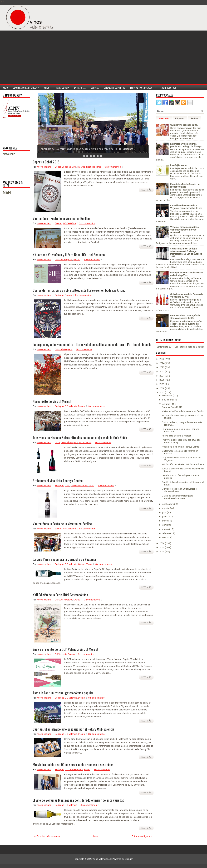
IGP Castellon (69, 223)
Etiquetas (180, 118)
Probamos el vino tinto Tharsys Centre (58, 481)
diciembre (168, 396)
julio (165, 512)
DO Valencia (71, 406)
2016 (162, 543)
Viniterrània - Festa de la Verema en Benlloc (61, 218)
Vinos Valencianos (102, 859)
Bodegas (95, 88)
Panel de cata (63, 88)
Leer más (146, 190)
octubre (166, 404)
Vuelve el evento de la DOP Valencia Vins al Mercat (66, 649)
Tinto (99, 167)
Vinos (49, 87)
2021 (162, 376)
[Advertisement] (178, 60)
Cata (74, 167)
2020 (162, 380)
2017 (162, 392)
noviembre (168, 400)
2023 (162, 367)
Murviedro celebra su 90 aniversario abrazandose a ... (179, 490)
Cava (57, 442)
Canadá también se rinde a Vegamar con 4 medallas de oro (186, 207)
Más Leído (164, 118)
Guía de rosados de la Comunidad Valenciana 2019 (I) (187, 295)
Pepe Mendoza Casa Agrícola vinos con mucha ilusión (185, 317)
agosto (166, 508)
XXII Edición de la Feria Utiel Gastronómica (60, 595)
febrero (166, 533)
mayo (165, 521)
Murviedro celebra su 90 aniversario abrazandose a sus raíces (73, 765)
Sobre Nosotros (168, 88)
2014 (162, 552)
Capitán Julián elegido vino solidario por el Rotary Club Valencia (73, 729)
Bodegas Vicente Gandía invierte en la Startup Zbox (186, 274)
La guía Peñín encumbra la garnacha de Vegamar (65, 559)
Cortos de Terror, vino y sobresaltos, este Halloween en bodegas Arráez (79, 290)
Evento (58, 223)
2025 (162, 359)
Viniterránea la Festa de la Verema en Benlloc (62, 524)
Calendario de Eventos (115, 88)
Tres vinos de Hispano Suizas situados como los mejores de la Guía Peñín (80, 438)
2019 (162, 384)
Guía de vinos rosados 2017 (184, 125)
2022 (162, 372)
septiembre (168, 504)
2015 (162, 547)
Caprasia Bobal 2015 (46, 162)
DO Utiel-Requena (86, 167)
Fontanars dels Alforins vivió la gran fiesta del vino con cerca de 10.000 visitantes (87, 149)
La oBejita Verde (178, 165)
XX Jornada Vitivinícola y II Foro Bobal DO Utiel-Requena (69, 255)
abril (165, 525)
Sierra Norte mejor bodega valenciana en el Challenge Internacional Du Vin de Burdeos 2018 (186, 253)
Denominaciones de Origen (27, 87)
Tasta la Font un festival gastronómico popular (63, 693)
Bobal (58, 167)
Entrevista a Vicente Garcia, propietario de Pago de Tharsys (186, 145)
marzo (166, 529)
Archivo (195, 118)
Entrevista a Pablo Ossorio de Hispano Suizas (185, 185)
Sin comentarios (113, 167)
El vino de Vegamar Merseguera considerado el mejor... (177, 497)
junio (165, 517)
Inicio (5, 88)
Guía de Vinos (85, 564)
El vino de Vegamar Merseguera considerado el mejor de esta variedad (78, 800)
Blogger (199, 347)
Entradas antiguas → (142, 836)
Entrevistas (80, 88)
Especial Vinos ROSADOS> (144, 87)
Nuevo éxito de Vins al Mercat (52, 401)
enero (165, 537)
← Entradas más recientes (47, 836)
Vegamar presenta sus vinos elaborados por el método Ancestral (184, 230)
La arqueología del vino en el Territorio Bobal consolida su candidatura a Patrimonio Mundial (92, 344)
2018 (162, 388)
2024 (162, 363)
